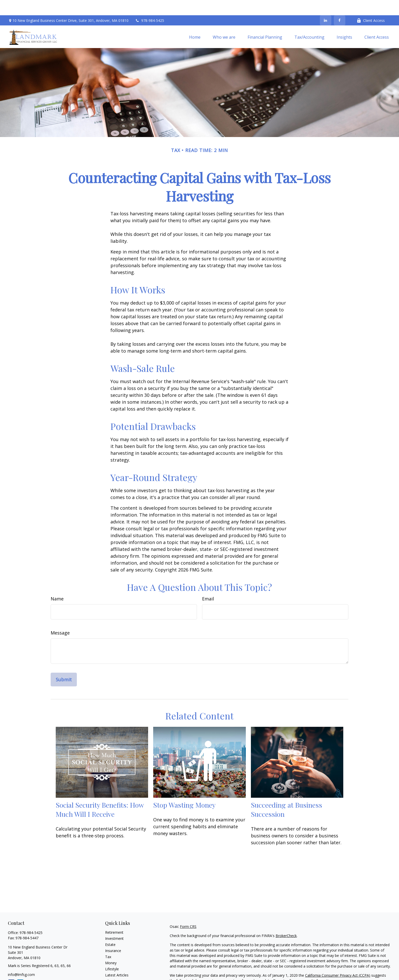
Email (208, 583)
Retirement (114, 917)
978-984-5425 (149, 5)
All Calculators (117, 972)
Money (111, 948)
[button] (195, 22)
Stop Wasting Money (184, 790)
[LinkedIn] (326, 5)
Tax (108, 941)
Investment (114, 923)
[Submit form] (64, 664)
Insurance (113, 935)
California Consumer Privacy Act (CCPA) (338, 960)
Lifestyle (112, 954)
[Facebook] (340, 5)
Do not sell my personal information (303, 965)
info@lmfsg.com (21, 959)
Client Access (371, 5)
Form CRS (188, 911)
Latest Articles (117, 960)
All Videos (113, 966)
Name (57, 583)
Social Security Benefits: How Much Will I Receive (100, 794)
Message (60, 617)
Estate (110, 929)
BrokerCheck (286, 920)
